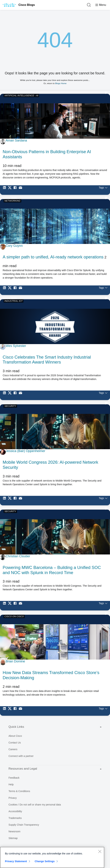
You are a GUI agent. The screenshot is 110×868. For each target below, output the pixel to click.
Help (11, 784)
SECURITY (10, 406)
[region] (52, 857)
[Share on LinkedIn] (5, 190)
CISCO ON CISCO (14, 616)
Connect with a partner (21, 756)
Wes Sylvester (16, 346)
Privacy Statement (16, 861)
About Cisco (15, 736)
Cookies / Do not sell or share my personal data (35, 805)
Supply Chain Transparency (24, 825)
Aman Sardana (16, 140)
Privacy (13, 798)
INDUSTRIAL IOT (13, 301)
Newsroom (14, 831)
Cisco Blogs (27, 5)
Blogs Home (61, 83)
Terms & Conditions (19, 791)
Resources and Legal (55, 769)
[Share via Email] (21, 190)
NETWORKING (12, 201)
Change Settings (45, 861)
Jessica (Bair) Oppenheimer (25, 451)
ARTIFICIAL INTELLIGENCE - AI (21, 95)
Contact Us (15, 743)
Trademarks (15, 818)
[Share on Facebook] (16, 190)
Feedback (14, 778)
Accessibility (15, 811)
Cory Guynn (14, 246)
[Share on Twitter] (11, 190)
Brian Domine (15, 661)
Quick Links (55, 727)
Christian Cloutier (18, 556)
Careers (13, 749)
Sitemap (13, 838)
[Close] (100, 851)
